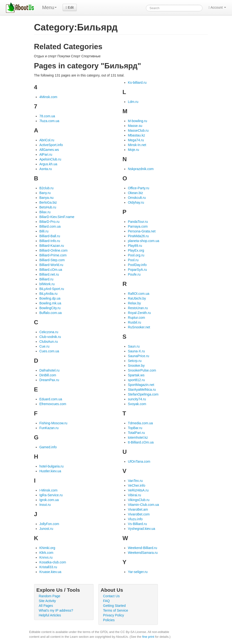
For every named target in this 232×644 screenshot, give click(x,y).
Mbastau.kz (137, 135)
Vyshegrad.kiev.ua (142, 529)
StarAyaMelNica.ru (142, 390)
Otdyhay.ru (136, 202)
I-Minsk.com (48, 490)
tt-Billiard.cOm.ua (141, 442)
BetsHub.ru (48, 207)
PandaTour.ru (138, 222)
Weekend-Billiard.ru (143, 548)
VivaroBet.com (139, 514)
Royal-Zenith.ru (139, 313)
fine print (148, 637)
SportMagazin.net (141, 385)
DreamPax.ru (49, 380)
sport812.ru (136, 380)
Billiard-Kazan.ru (52, 246)
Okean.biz (135, 193)
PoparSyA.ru (137, 270)
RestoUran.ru (138, 308)
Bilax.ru (45, 212)
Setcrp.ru (135, 361)
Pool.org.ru (136, 255)
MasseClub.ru (138, 130)
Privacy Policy (114, 615)
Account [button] (217, 7)
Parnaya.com (138, 226)
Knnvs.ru (46, 557)
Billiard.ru (46, 279)
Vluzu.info (135, 519)
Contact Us (111, 596)
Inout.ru (45, 505)
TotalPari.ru (136, 433)
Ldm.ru (133, 102)
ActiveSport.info (51, 145)
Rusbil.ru (134, 322)
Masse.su (135, 126)
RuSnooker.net (139, 327)
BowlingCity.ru (50, 308)
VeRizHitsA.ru (138, 490)
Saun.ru (134, 346)
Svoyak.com (137, 404)
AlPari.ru (46, 154)
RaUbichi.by (137, 298)
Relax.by (134, 303)
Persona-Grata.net (142, 231)
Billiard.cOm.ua (51, 270)
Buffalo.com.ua (51, 313)
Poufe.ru (134, 274)
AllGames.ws (49, 150)
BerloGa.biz (48, 202)
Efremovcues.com (53, 404)
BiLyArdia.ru (48, 294)
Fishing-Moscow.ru (53, 423)
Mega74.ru (136, 140)
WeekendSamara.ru (143, 553)
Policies (109, 620)
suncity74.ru (137, 399)
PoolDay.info (137, 265)
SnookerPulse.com (142, 370)
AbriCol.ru (47, 140)
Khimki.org (47, 548)
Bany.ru (45, 193)
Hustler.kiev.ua (50, 471)
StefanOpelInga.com (143, 394)
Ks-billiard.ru (137, 83)
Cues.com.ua (49, 351)
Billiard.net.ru (49, 274)
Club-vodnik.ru (50, 337)
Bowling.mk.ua (50, 303)
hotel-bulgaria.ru (51, 466)
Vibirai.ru (134, 495)
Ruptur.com (137, 318)
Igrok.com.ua (49, 500)
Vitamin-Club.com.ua (143, 505)
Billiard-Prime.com (53, 255)
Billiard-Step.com (52, 260)
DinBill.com (48, 375)
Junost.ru (46, 529)
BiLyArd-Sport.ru (52, 289)
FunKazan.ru (49, 428)
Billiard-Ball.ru (50, 236)
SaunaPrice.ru (139, 356)
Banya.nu (46, 198)
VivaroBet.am (138, 509)
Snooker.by (136, 366)
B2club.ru (46, 188)
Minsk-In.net (137, 145)
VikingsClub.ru (139, 500)
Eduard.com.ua (51, 399)
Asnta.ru (46, 169)
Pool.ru (133, 260)
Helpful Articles (50, 615)
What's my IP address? (56, 610)
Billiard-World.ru (51, 265)
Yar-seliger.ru (138, 572)
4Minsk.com (48, 97)
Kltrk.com (46, 553)
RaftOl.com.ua (139, 294)
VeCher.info (137, 485)
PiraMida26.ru (138, 236)
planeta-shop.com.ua (144, 241)
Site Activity (48, 601)
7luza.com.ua (49, 121)
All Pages (46, 606)
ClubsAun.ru (49, 342)
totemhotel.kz (138, 437)
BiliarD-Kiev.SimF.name (57, 217)
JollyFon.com (49, 524)
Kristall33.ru (48, 567)
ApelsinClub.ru (50, 159)
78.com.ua (47, 116)
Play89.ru (135, 246)
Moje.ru (134, 150)
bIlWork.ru (47, 284)
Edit (70, 7)
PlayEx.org (136, 250)
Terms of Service (116, 610)
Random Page (50, 596)
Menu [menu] (49, 7)
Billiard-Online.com (53, 250)
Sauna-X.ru (136, 351)
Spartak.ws (136, 375)
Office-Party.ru (139, 188)
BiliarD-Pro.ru (49, 222)
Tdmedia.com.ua (140, 423)
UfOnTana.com (139, 461)
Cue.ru (44, 346)
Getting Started (114, 606)
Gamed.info (48, 447)
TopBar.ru (135, 428)
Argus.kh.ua (48, 164)
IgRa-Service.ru (51, 495)
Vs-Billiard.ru (137, 524)
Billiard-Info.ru (50, 241)
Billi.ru (44, 231)
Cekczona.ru (49, 332)
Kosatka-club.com (53, 562)
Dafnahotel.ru (49, 370)
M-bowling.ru (137, 121)
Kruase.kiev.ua (50, 572)
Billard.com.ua (50, 226)
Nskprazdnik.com (141, 169)
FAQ (107, 601)
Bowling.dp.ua (50, 298)
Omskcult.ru (137, 198)
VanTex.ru (135, 481)
